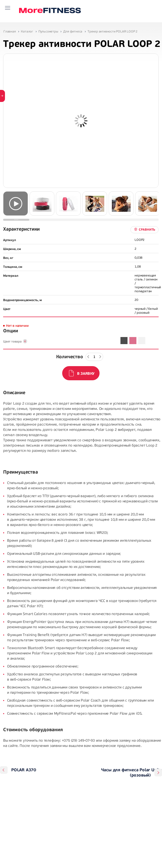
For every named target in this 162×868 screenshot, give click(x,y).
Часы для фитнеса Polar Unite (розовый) (132, 773)
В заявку (86, 374)
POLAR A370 (24, 770)
